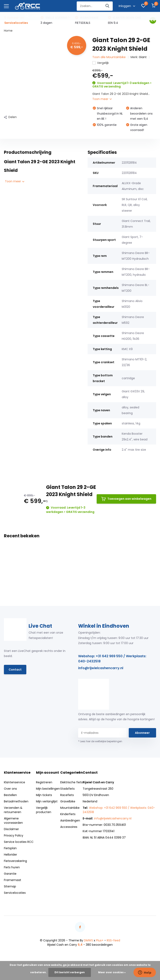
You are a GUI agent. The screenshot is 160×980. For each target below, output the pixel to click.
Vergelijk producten (44, 810)
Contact (15, 670)
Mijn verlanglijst (47, 801)
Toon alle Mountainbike (109, 57)
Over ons (10, 789)
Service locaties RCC (19, 842)
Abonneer (142, 733)
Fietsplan (10, 848)
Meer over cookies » (112, 972)
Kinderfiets (68, 814)
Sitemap (10, 886)
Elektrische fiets (71, 782)
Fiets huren (12, 867)
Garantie (10, 874)
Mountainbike (70, 808)
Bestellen (10, 795)
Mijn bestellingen (48, 789)
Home (8, 31)
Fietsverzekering (15, 861)
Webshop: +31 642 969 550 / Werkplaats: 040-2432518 (112, 659)
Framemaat (13, 880)
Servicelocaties (15, 893)
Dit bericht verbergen (70, 972)
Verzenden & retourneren (13, 810)
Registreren (44, 782)
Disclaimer (11, 829)
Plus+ (100, 940)
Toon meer (102, 99)
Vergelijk (101, 63)
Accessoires (69, 827)
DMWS (88, 940)
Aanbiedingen (70, 820)
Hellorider (10, 855)
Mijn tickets (44, 795)
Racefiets (67, 795)
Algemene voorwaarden (13, 821)
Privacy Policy (14, 835)
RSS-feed (113, 940)
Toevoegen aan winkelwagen (126, 499)
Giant (143, 57)
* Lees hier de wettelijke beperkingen (100, 741)
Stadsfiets (67, 789)
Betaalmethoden (16, 801)
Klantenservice (14, 782)
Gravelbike (68, 801)
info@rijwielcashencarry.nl (101, 668)
